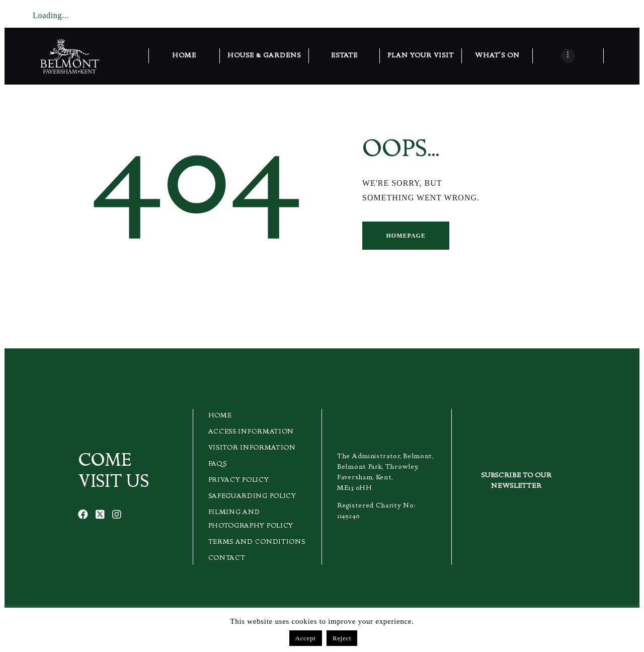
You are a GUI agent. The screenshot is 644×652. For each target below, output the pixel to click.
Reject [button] (342, 638)
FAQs (218, 464)
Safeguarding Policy (252, 496)
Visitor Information (252, 448)
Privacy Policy (239, 480)
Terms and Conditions (257, 542)
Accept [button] (306, 638)
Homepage (406, 236)
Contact (227, 558)
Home (220, 416)
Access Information (251, 432)
